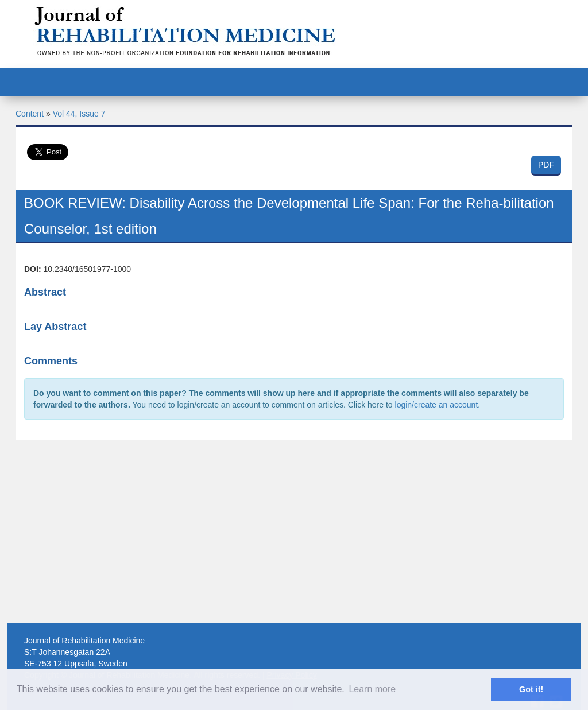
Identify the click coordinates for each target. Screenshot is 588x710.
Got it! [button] (531, 689)
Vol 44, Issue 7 (79, 114)
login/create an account (437, 405)
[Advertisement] (294, 531)
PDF (546, 165)
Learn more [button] (372, 689)
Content (30, 114)
